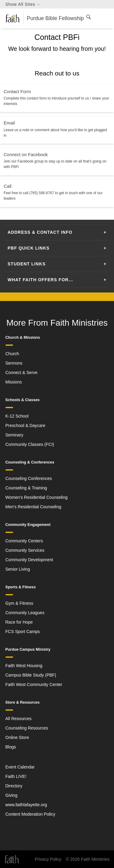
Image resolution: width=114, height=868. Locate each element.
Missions (14, 382)
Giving (12, 795)
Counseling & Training (26, 488)
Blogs (11, 747)
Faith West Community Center (34, 684)
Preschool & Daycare (26, 425)
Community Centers (24, 541)
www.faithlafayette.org (26, 805)
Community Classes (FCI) (30, 444)
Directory (14, 786)
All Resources (19, 719)
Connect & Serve (22, 373)
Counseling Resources (27, 728)
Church (12, 354)
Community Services (25, 550)
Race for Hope (19, 622)
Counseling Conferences (29, 478)
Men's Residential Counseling (33, 507)
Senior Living (18, 569)
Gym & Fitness (19, 603)
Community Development (29, 560)
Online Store (17, 737)
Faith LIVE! (16, 776)
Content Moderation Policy (30, 814)
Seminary (14, 435)
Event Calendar (20, 767)
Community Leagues (25, 613)
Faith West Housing (24, 666)
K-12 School (17, 416)
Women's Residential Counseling (37, 497)
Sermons (14, 363)
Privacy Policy (48, 859)
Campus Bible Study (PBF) (31, 675)
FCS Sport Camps (23, 632)
